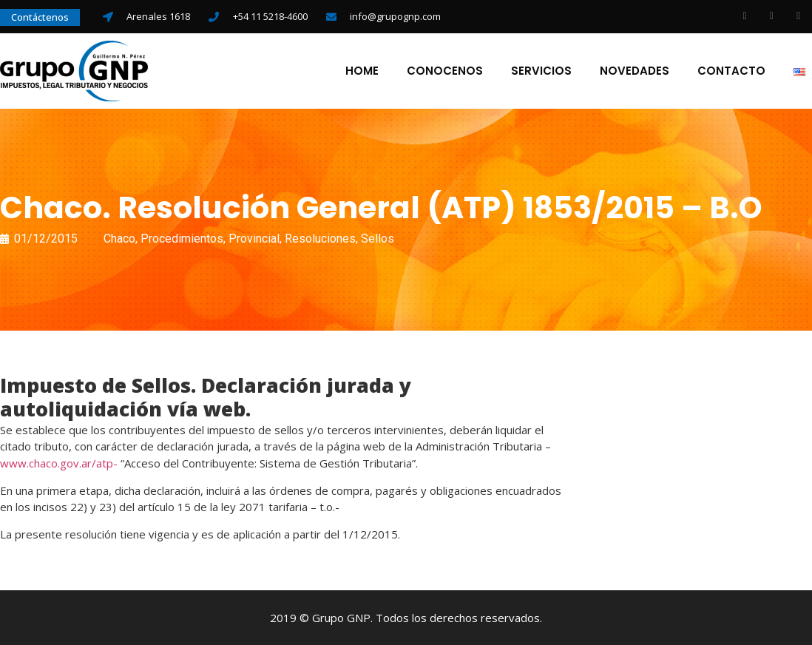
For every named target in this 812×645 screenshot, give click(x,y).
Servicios (541, 71)
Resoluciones (320, 239)
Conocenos (445, 71)
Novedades (635, 71)
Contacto (731, 71)
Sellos (378, 239)
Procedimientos (182, 239)
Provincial (254, 239)
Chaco (119, 239)
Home (362, 71)
